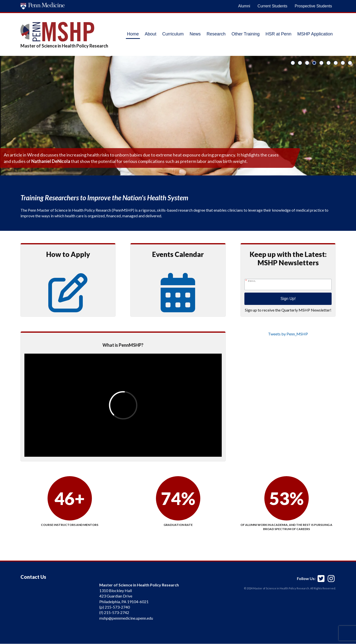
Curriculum (173, 34)
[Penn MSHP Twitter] (321, 576)
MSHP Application (315, 34)
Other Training (246, 34)
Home (133, 34)
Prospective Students (313, 6)
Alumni (244, 6)
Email (252, 281)
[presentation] (123, 405)
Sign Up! (288, 299)
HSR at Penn (279, 34)
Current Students (272, 6)
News (195, 34)
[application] (57, 607)
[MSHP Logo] (64, 32)
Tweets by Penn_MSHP (288, 334)
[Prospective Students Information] (68, 306)
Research (216, 34)
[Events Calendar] (178, 306)
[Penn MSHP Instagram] (331, 576)
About (151, 34)
